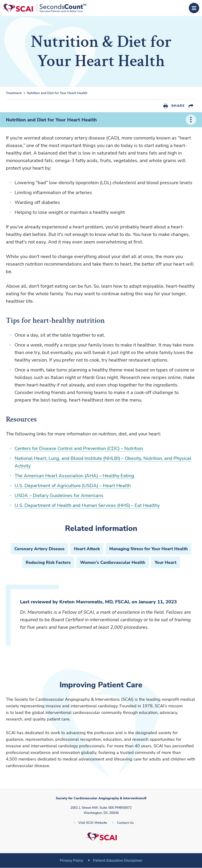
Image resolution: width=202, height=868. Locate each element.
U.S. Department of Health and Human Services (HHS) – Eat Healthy (87, 505)
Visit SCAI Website (93, 823)
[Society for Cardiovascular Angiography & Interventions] (44, 8)
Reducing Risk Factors (48, 562)
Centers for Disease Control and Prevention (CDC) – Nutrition (79, 448)
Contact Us (125, 823)
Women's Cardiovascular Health (113, 562)
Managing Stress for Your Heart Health (149, 549)
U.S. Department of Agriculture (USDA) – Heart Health (73, 486)
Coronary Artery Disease (39, 549)
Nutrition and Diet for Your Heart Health (57, 93)
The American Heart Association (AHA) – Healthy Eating (74, 476)
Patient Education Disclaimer (118, 860)
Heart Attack (87, 549)
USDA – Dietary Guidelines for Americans (59, 496)
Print (166, 106)
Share (178, 106)
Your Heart (166, 562)
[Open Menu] (194, 8)
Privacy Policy (71, 860)
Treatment (14, 93)
